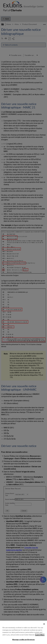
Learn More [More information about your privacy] (40, 635)
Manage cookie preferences (23, 640)
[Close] (44, 624)
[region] (23, 632)
